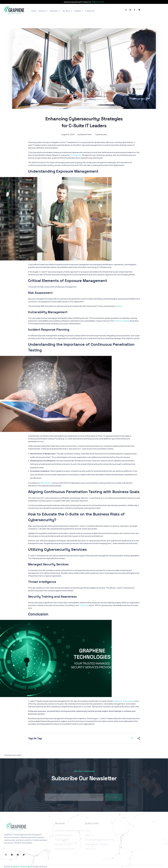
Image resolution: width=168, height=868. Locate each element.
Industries (55, 11)
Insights (79, 11)
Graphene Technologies (124, 701)
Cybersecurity (101, 134)
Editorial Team (86, 134)
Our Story (67, 11)
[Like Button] (132, 738)
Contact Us (90, 11)
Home (34, 11)
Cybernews (84, 605)
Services (43, 11)
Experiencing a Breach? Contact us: (84, 2)
